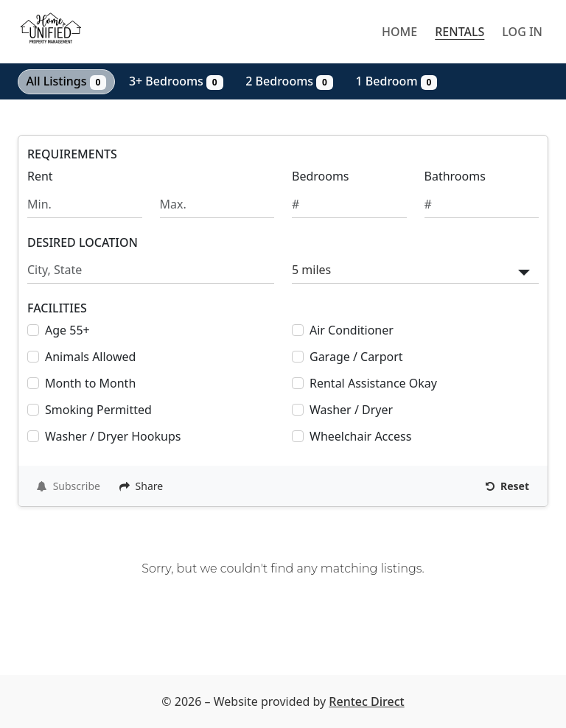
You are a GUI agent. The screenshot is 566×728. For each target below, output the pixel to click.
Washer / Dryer (351, 410)
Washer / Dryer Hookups (113, 436)
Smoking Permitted (98, 410)
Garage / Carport (356, 357)
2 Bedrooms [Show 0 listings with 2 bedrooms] (289, 81)
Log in (522, 32)
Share (141, 486)
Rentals (460, 32)
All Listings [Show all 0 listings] (66, 81)
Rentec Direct (366, 701)
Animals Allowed (90, 357)
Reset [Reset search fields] (507, 486)
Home (399, 32)
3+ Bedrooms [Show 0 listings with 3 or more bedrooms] (176, 81)
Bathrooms (455, 176)
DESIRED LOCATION (83, 243)
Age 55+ (67, 330)
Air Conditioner (352, 330)
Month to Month (90, 383)
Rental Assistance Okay (373, 383)
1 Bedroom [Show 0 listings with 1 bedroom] (397, 81)
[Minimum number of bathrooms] (482, 204)
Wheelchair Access (360, 436)
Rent (40, 176)
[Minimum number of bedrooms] (349, 204)
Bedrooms (321, 176)
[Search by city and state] (151, 270)
